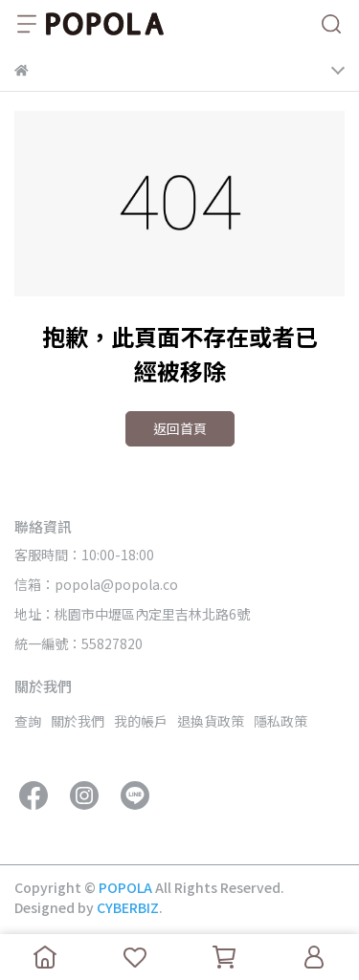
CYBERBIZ (128, 907)
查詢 (28, 721)
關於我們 (78, 721)
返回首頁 (180, 428)
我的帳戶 (141, 721)
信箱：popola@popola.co (96, 584)
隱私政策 (280, 721)
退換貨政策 (211, 721)
